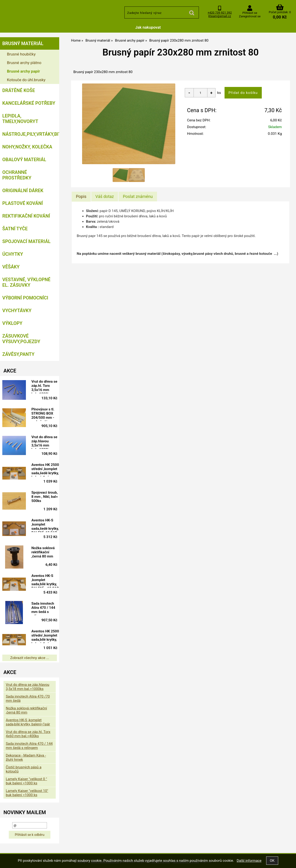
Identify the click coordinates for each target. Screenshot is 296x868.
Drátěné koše (19, 90)
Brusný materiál (23, 43)
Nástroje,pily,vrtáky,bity (31, 134)
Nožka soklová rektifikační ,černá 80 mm (43, 552)
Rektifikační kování (26, 216)
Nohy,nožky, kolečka (27, 147)
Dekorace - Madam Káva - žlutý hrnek (26, 757)
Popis (81, 196)
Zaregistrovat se (250, 16)
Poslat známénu (138, 196)
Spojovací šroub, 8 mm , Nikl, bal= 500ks (45, 497)
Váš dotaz (105, 196)
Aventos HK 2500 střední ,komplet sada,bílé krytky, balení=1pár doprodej (45, 636)
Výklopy (12, 323)
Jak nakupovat (148, 27)
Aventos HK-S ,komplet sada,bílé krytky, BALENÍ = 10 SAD (45, 581)
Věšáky (11, 267)
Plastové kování (23, 203)
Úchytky (13, 254)
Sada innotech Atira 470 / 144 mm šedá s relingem (43, 608)
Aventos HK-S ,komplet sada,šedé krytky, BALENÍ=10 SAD (45, 525)
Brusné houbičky (21, 54)
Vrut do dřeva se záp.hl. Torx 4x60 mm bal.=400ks (28, 734)
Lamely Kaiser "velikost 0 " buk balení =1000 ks (26, 781)
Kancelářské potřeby (29, 103)
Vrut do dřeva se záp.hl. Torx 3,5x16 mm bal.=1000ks (44, 386)
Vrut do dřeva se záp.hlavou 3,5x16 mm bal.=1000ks (44, 442)
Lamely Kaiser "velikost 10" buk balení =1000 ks (27, 793)
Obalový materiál (24, 160)
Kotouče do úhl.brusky (26, 80)
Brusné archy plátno (24, 63)
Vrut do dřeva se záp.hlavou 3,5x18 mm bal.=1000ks (28, 687)
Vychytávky (17, 311)
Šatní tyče (15, 229)
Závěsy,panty (18, 354)
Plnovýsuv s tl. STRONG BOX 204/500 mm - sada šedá (43, 414)
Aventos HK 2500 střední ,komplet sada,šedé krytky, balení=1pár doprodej (45, 470)
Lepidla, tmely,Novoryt (20, 119)
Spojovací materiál (26, 241)
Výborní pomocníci (25, 298)
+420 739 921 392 (220, 13)
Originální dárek (23, 191)
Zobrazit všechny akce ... (30, 658)
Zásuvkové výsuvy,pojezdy (21, 339)
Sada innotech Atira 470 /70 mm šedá (28, 699)
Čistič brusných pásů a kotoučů (24, 769)
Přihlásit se (250, 13)
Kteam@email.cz (220, 16)
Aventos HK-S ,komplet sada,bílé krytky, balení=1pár (28, 722)
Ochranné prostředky (17, 175)
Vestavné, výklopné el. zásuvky (26, 282)
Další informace (249, 861)
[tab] (81, 197)
